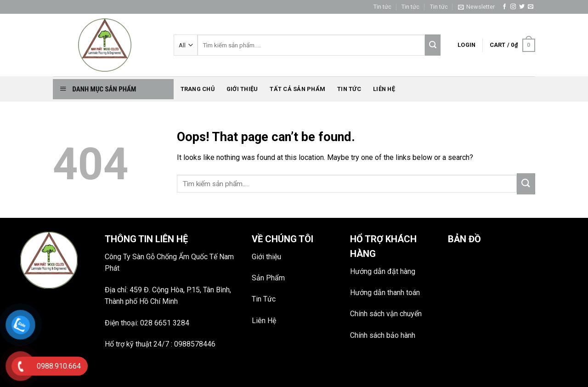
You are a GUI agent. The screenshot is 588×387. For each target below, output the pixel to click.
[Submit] (526, 184)
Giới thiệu (242, 89)
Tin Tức (264, 299)
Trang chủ (198, 89)
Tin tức (382, 7)
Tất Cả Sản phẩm (297, 89)
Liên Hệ (264, 321)
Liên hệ (384, 89)
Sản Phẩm (268, 278)
